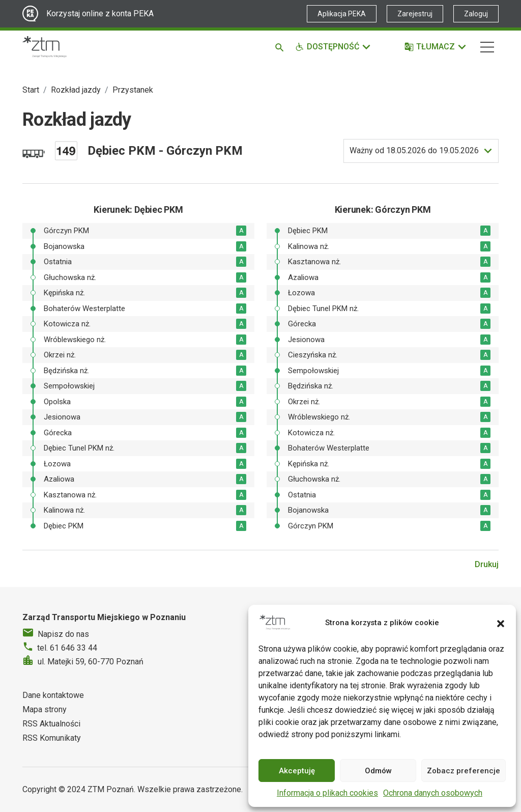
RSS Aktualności (51, 724)
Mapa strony (45, 709)
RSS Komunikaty (52, 738)
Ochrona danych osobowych (433, 793)
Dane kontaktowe (53, 695)
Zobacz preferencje (464, 771)
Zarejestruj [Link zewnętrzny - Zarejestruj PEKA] (415, 14)
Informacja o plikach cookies (327, 793)
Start (31, 90)
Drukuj (487, 564)
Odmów (378, 771)
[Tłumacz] (436, 47)
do (414, 151)
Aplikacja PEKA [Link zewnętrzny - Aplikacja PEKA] (342, 14)
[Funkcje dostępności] (333, 47)
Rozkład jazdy (76, 90)
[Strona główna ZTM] (45, 47)
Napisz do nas (63, 634)
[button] (501, 623)
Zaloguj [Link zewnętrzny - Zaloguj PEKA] (476, 14)
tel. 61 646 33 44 (67, 648)
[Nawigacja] (487, 47)
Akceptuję (297, 771)
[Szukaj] (281, 47)
